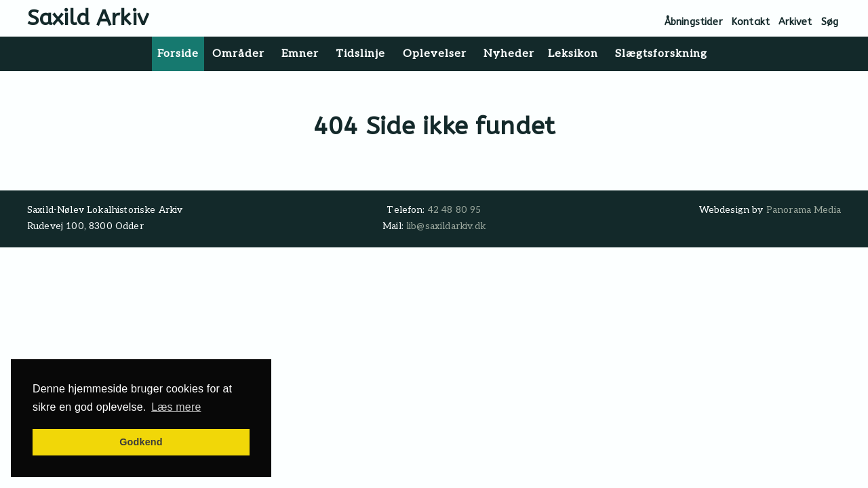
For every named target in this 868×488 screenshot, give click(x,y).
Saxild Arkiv (88, 18)
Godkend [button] (141, 442)
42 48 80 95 (455, 210)
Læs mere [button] (176, 407)
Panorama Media (804, 210)
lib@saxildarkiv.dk (446, 226)
